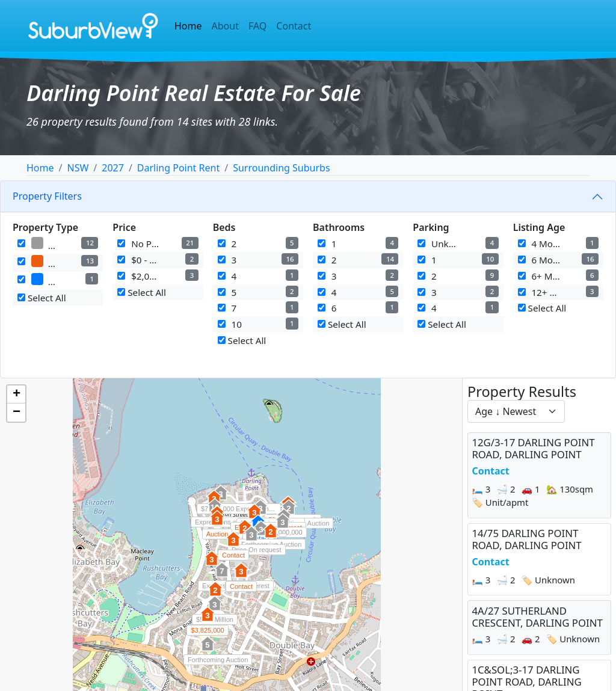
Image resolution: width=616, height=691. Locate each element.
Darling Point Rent (178, 168)
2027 (113, 168)
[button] (217, 524)
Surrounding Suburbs (281, 168)
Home (188, 26)
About (225, 26)
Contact (294, 26)
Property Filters (47, 196)
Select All (42, 298)
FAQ (257, 26)
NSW (78, 168)
